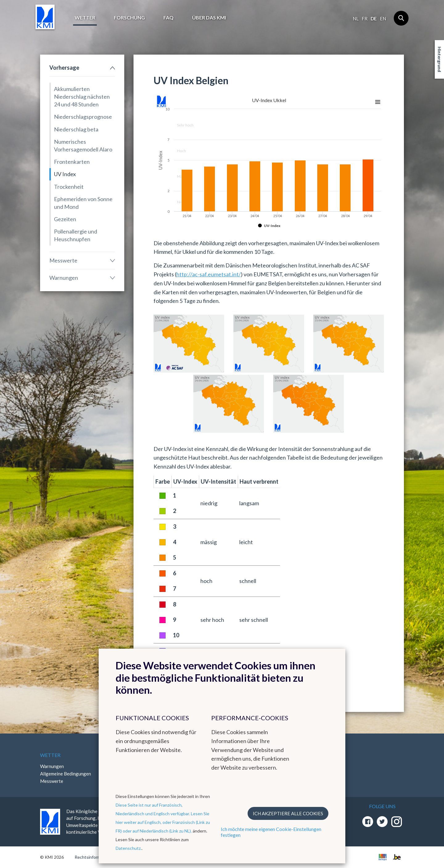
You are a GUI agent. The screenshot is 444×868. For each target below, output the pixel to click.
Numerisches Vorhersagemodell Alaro (83, 145)
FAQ (169, 17)
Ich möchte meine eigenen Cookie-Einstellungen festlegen (271, 832)
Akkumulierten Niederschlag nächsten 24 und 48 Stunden (82, 97)
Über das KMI (209, 17)
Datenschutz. (129, 848)
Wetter (85, 17)
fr (365, 19)
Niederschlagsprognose (83, 117)
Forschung (129, 17)
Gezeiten (65, 219)
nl (356, 19)
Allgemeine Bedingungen (66, 774)
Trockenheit (69, 187)
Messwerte (63, 260)
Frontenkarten (72, 162)
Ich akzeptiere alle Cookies (288, 813)
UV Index (65, 174)
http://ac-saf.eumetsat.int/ (209, 274)
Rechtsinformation (93, 857)
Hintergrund (440, 59)
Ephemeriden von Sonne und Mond (83, 203)
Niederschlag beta (76, 129)
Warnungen (64, 278)
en (383, 19)
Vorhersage (64, 68)
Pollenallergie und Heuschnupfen (76, 235)
